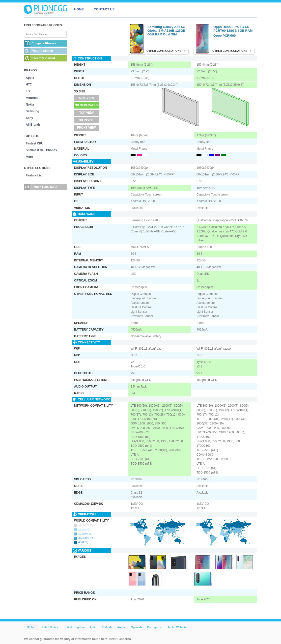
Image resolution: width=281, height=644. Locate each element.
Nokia (30, 105)
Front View (86, 128)
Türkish (107, 627)
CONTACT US (104, 9)
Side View (86, 98)
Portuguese (155, 627)
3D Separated (87, 105)
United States (49, 627)
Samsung (32, 111)
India (93, 627)
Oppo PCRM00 (225, 36)
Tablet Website (177, 627)
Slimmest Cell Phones (41, 150)
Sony (29, 118)
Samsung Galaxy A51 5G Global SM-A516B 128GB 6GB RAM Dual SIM (166, 31)
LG (28, 91)
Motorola (32, 98)
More (29, 157)
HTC (29, 84)
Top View (86, 113)
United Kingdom (74, 627)
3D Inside (87, 120)
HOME (79, 9)
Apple (30, 78)
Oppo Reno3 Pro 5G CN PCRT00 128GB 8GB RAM (233, 29)
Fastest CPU (35, 143)
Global (31, 627)
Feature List (34, 175)
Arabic (121, 627)
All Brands (33, 125)
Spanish (136, 627)
